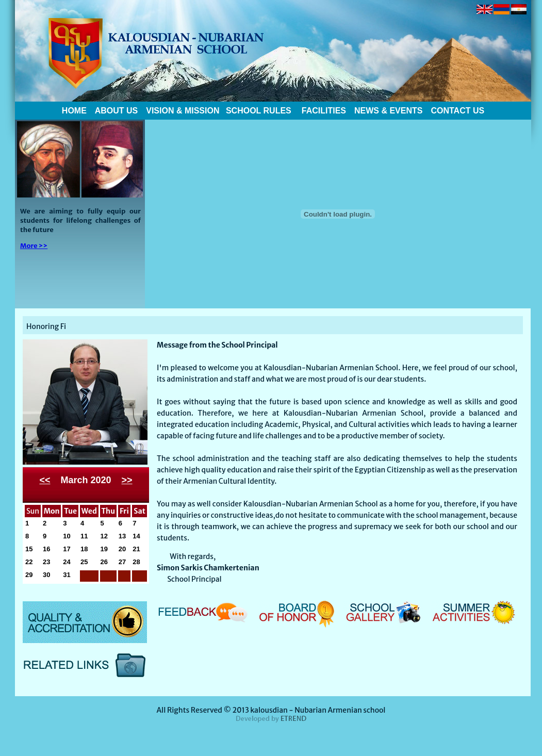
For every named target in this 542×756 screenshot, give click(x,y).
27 (122, 562)
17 (67, 549)
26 (104, 562)
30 (46, 575)
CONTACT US (457, 111)
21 (136, 549)
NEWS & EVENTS (388, 111)
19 (104, 549)
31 (67, 575)
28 (136, 562)
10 (67, 536)
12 (104, 536)
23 (46, 562)
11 (84, 536)
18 (84, 549)
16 (46, 549)
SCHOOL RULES (257, 111)
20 (122, 549)
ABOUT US (115, 111)
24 (67, 562)
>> (127, 480)
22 (29, 562)
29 (29, 575)
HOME (74, 111)
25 (84, 562)
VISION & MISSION (183, 111)
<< (45, 480)
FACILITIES (324, 111)
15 (29, 549)
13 (122, 536)
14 (136, 536)
